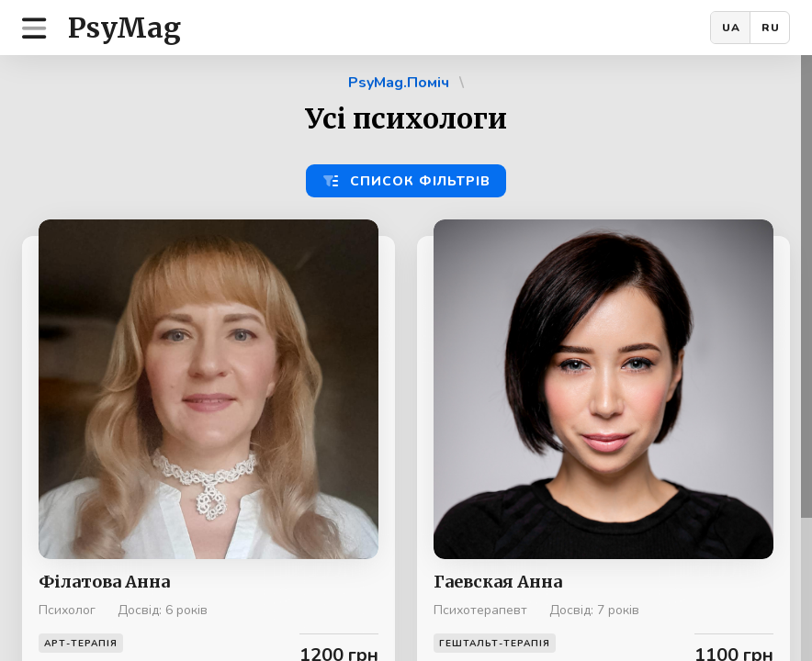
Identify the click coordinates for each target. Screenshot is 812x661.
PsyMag (124, 28)
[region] (406, 358)
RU (771, 28)
